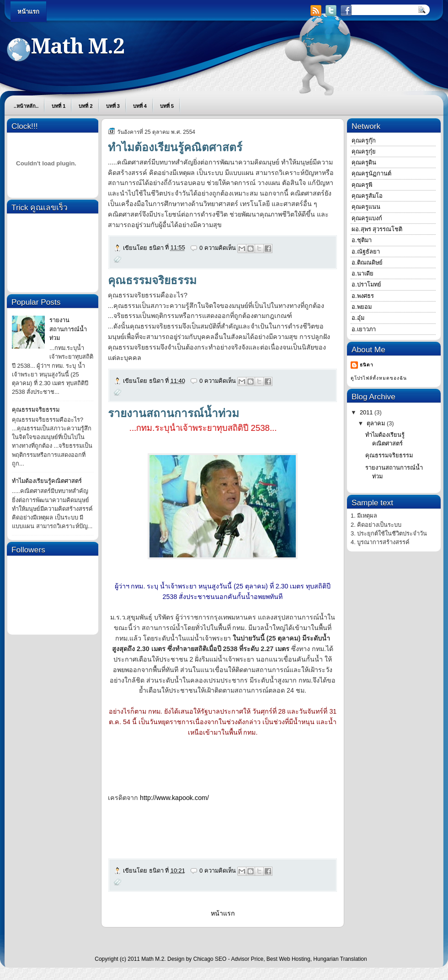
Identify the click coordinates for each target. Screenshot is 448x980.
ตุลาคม (377, 423)
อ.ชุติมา (362, 240)
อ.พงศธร (363, 296)
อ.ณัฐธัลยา (366, 252)
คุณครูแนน (366, 207)
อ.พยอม (362, 307)
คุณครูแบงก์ (367, 218)
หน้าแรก (28, 12)
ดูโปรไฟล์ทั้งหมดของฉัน (379, 378)
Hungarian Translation (340, 959)
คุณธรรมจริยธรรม (36, 410)
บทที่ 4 (140, 106)
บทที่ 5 (167, 106)
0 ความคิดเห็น (218, 248)
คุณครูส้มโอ (367, 196)
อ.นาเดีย (363, 273)
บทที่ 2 (85, 106)
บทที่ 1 (59, 106)
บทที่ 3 (113, 106)
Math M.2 (153, 959)
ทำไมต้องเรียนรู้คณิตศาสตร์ (47, 481)
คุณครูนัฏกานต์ (371, 173)
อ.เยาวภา (364, 329)
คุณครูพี (362, 185)
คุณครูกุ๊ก (364, 140)
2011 (367, 412)
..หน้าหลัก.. (26, 106)
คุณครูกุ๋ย (364, 151)
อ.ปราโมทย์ (366, 284)
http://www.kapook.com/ (174, 798)
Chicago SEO (210, 959)
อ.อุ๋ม (358, 318)
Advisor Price (247, 959)
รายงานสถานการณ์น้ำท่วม (68, 329)
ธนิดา (367, 365)
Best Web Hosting (288, 959)
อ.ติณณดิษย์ (367, 262)
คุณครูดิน (364, 162)
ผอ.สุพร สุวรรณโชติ (377, 229)
